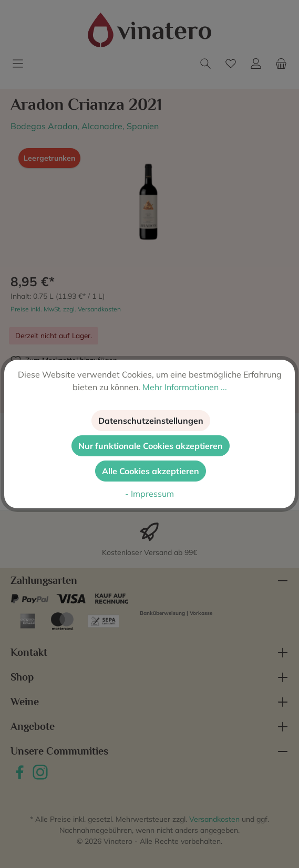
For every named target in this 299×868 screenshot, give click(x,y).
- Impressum (149, 494)
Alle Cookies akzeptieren (151, 471)
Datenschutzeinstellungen (151, 421)
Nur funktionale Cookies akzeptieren (151, 446)
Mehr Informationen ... (185, 387)
